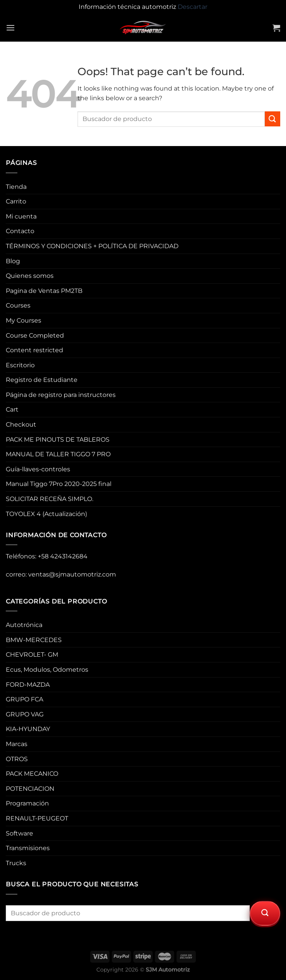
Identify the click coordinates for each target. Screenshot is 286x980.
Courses (18, 305)
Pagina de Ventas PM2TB (44, 291)
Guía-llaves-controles (38, 469)
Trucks (16, 863)
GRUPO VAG (25, 714)
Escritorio (20, 365)
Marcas (17, 744)
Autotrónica (24, 625)
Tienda (16, 187)
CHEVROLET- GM (32, 655)
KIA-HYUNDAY (28, 729)
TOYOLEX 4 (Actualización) (46, 514)
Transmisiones (28, 848)
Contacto (20, 231)
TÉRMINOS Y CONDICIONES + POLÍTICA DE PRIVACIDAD (92, 246)
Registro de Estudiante (42, 380)
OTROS (17, 759)
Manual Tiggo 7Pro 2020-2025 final (59, 484)
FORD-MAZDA (28, 685)
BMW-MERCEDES (34, 640)
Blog (13, 261)
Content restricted (34, 350)
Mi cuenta (21, 216)
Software (19, 833)
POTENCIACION (30, 789)
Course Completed (35, 335)
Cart (12, 409)
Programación (27, 803)
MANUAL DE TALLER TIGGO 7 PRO (58, 454)
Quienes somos (30, 276)
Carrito (16, 201)
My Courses (24, 320)
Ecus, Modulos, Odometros (47, 670)
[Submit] (273, 119)
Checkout (21, 424)
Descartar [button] (193, 7)
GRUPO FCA (24, 699)
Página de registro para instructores (61, 395)
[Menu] (10, 28)
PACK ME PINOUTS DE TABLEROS (58, 440)
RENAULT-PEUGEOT (37, 818)
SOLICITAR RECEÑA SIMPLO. (50, 499)
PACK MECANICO (32, 774)
